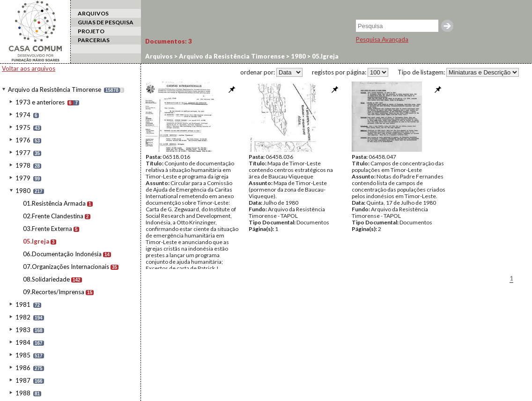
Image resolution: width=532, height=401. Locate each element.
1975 (23, 127)
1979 (23, 178)
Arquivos (159, 56)
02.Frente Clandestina (53, 216)
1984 (23, 342)
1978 (23, 165)
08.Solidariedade (46, 279)
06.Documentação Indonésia (62, 254)
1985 (23, 355)
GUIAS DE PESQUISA (106, 22)
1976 (23, 140)
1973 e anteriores (40, 102)
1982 (23, 317)
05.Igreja (36, 241)
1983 (23, 330)
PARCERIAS (94, 40)
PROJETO (91, 31)
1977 (23, 153)
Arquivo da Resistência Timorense (55, 89)
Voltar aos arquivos (29, 68)
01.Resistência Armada (54, 203)
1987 (23, 380)
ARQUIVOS (93, 13)
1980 (23, 191)
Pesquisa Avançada (382, 39)
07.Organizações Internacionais (66, 267)
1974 (23, 115)
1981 (23, 304)
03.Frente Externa (48, 229)
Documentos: (169, 41)
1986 (23, 368)
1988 (23, 393)
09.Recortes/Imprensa (54, 292)
